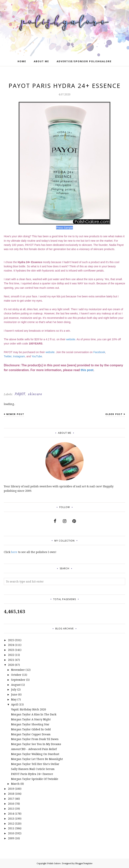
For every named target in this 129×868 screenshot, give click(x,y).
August (16, 685)
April (15, 704)
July (14, 689)
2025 (11, 640)
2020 (11, 665)
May (14, 699)
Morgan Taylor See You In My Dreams (36, 744)
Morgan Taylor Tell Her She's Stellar (35, 764)
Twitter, (8, 356)
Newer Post (15, 414)
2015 (11, 809)
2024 (11, 645)
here (14, 552)
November (18, 670)
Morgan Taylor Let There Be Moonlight (37, 759)
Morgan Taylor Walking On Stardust (35, 754)
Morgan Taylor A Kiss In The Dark (34, 714)
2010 (11, 833)
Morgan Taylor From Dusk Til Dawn (35, 739)
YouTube (37, 356)
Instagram (19, 356)
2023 (11, 650)
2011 (11, 828)
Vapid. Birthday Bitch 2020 (29, 709)
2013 (11, 819)
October (16, 675)
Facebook (99, 352)
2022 (11, 655)
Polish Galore (54, 863)
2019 (11, 789)
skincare (35, 394)
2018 (11, 794)
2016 (11, 804)
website (71, 339)
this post (87, 370)
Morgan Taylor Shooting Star (30, 724)
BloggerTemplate (84, 863)
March (15, 784)
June (14, 694)
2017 (11, 799)
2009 (11, 838)
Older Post (114, 414)
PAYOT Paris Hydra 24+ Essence (32, 774)
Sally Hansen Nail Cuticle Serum (33, 769)
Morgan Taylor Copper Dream (31, 734)
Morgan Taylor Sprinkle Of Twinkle (35, 779)
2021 (11, 660)
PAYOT (20, 394)
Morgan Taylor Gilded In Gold (31, 729)
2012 (11, 823)
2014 (11, 814)
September (18, 680)
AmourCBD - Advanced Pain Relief (34, 749)
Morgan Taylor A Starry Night (31, 719)
